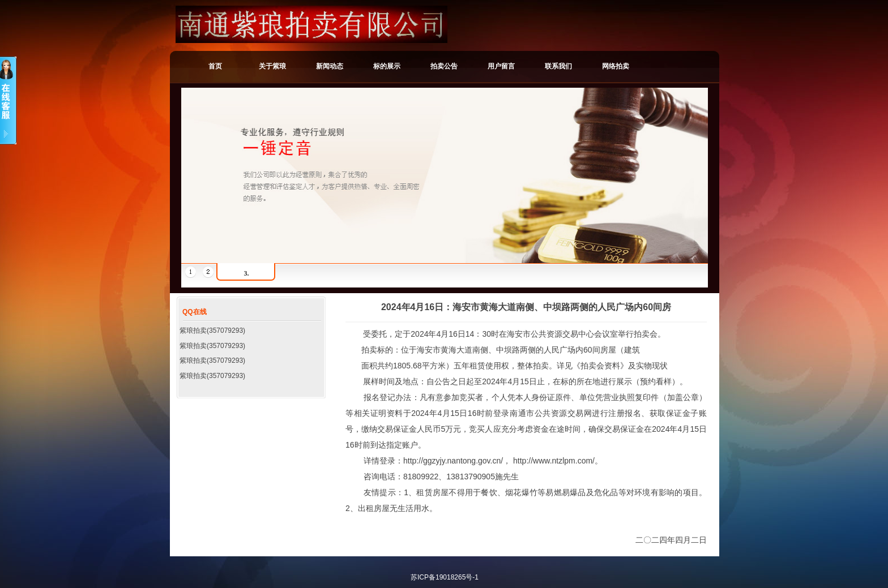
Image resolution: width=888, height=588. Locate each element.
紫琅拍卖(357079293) (212, 331)
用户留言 (501, 66)
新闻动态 (330, 66)
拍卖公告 (444, 66)
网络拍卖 (616, 66)
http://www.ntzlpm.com (553, 461)
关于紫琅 (272, 66)
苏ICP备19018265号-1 (445, 577)
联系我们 (558, 66)
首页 (215, 66)
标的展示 (387, 66)
